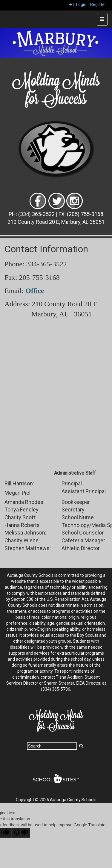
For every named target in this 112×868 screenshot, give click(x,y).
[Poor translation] (21, 833)
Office (35, 291)
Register (98, 4)
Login (78, 4)
